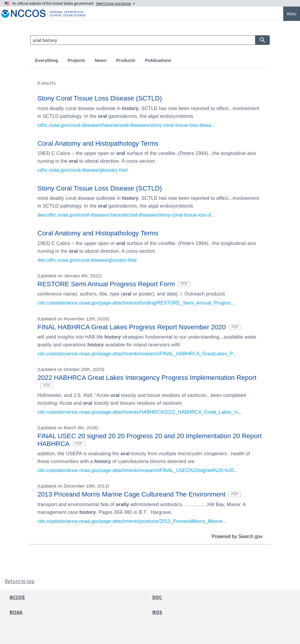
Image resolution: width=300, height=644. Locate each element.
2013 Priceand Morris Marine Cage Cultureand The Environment (139, 494)
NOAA (16, 612)
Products (125, 60)
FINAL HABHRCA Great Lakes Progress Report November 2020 (139, 327)
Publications (158, 60)
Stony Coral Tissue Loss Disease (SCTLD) (100, 98)
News (101, 60)
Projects (76, 60)
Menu (292, 14)
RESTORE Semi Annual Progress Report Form (114, 284)
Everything (47, 60)
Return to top (20, 581)
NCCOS (17, 597)
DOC (157, 597)
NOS (157, 612)
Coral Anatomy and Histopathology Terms (98, 143)
